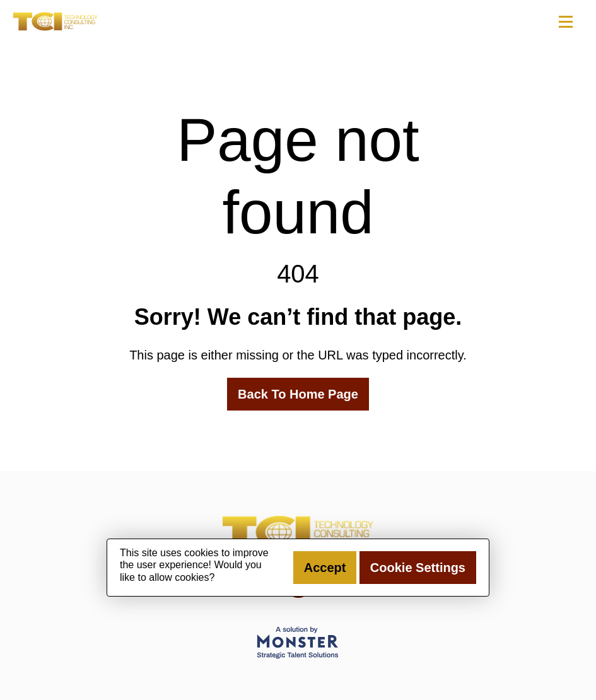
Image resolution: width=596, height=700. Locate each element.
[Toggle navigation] (565, 21)
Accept (325, 568)
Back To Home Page (298, 394)
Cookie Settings (418, 568)
